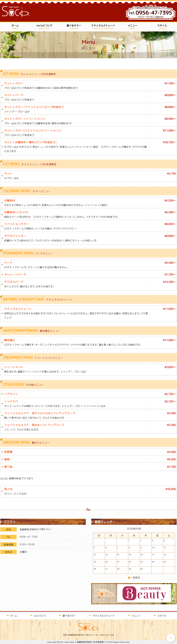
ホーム (15, 27)
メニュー (133, 27)
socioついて (40, 616)
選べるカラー (74, 27)
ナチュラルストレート (103, 27)
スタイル (162, 27)
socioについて (44, 27)
